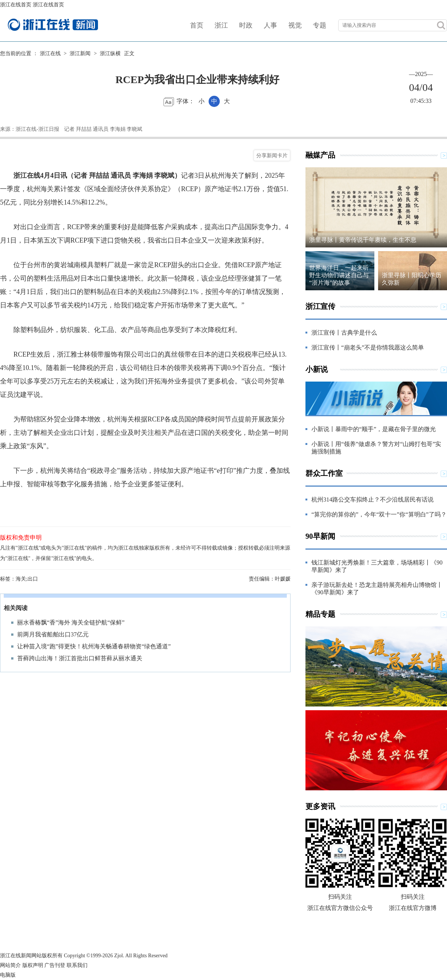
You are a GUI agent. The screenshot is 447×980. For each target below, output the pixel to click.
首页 (197, 25)
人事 (270, 25)
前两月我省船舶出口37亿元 (53, 634)
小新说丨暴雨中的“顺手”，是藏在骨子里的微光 (374, 429)
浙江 (221, 25)
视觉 (295, 25)
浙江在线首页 (16, 5)
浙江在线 (50, 53)
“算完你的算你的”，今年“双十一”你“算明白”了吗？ (379, 514)
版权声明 (33, 965)
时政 (246, 25)
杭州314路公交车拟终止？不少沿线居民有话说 (372, 500)
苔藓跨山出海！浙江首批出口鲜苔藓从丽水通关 (80, 658)
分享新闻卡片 (272, 155)
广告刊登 (55, 965)
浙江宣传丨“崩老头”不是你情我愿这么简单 (368, 347)
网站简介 (10, 965)
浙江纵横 (110, 53)
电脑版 (8, 975)
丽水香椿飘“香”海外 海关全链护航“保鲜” (71, 622)
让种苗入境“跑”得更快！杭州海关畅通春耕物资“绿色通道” (94, 646)
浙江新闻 (80, 53)
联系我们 (77, 965)
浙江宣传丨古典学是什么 (344, 333)
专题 (320, 25)
